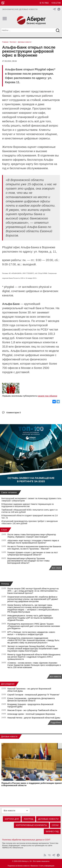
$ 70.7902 (44, 3)
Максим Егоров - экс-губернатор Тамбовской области (32, 710)
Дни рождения (8, 684)
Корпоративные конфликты (31, 825)
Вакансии (34, 866)
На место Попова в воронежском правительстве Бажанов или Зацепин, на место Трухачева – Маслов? (34, 548)
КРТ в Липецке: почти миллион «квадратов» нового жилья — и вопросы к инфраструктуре (31, 633)
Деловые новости (9, 736)
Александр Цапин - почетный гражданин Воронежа (31, 714)
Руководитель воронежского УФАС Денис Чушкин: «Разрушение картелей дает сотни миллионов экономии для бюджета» (34, 626)
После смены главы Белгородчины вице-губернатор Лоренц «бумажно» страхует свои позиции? (32, 536)
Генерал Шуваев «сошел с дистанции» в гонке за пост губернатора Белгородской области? (33, 554)
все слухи (56, 568)
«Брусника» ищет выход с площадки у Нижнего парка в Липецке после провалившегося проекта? (33, 542)
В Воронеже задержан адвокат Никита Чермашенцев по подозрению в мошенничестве (28, 505)
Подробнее (56, 723)
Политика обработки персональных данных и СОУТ (26, 840)
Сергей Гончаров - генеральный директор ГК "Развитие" (34, 695)
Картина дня (12, 819)
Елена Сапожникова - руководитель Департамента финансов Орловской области (31, 699)
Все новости (9, 811)
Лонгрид (5, 584)
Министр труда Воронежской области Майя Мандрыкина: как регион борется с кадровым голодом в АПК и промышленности (34, 657)
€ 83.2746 (56, 3)
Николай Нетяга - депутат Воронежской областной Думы (34, 718)
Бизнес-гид (52, 831)
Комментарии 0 (14, 413)
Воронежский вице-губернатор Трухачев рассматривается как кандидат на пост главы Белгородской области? (28, 561)
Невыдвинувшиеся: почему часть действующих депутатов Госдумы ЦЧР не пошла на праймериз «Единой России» (30, 618)
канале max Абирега (47, 396)
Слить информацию (47, 866)
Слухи (4, 530)
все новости (55, 676)
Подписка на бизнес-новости (19, 866)
